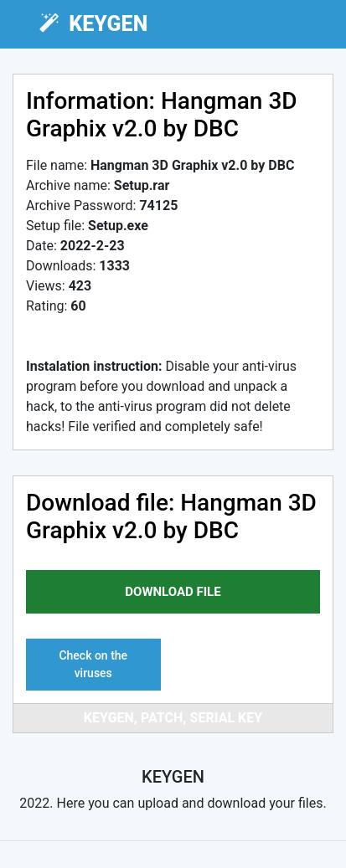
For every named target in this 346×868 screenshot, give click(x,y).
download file (173, 592)
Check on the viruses (93, 664)
